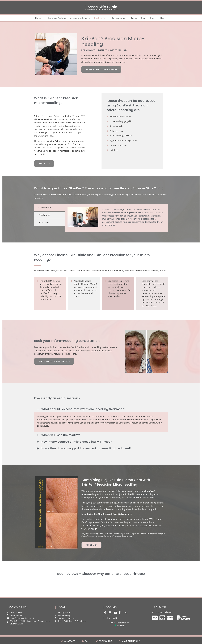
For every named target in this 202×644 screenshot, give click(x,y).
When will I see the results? (61, 435)
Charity (153, 18)
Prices (134, 18)
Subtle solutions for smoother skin (101, 10)
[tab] (49, 208)
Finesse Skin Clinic (101, 7)
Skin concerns (120, 18)
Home (38, 18)
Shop (143, 18)
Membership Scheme (80, 18)
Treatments (101, 18)
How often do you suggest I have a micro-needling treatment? (87, 448)
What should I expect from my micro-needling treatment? (83, 409)
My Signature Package (55, 18)
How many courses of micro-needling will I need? (77, 442)
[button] (101, 409)
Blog (162, 18)
